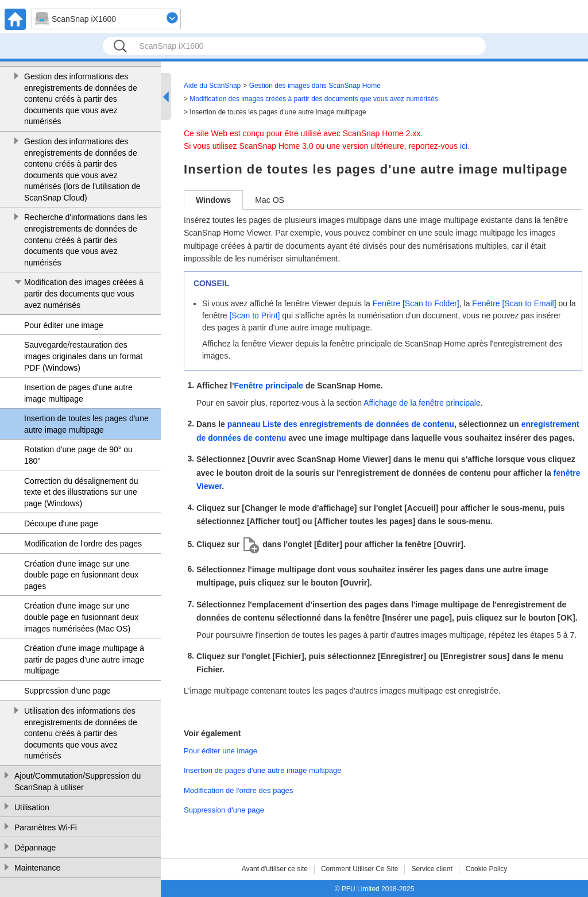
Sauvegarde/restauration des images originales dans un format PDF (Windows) (83, 356)
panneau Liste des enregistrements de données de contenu (341, 424)
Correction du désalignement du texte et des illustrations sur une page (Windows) (81, 492)
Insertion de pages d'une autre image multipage (78, 393)
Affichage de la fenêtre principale (422, 403)
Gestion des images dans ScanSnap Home (315, 86)
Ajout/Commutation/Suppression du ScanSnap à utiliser (78, 781)
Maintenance (37, 868)
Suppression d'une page (67, 691)
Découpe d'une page (61, 523)
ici (464, 146)
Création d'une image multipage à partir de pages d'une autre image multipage (84, 659)
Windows (213, 200)
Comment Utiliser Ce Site (360, 869)
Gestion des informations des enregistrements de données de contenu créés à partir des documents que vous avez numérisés (81, 99)
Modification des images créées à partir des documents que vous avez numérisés (84, 293)
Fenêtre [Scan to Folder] (416, 303)
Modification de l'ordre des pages (83, 544)
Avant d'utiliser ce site (275, 869)
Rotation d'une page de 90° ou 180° (78, 455)
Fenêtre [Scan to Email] (514, 303)
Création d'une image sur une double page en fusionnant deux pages (81, 575)
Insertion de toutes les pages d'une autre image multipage (86, 424)
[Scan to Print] (254, 315)
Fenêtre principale (269, 386)
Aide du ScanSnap (212, 86)
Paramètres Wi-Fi (46, 827)
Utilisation (32, 807)
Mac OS (270, 200)
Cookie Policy (487, 869)
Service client (432, 869)
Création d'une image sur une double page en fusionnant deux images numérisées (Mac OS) (81, 617)
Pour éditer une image (64, 325)
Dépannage (35, 848)
